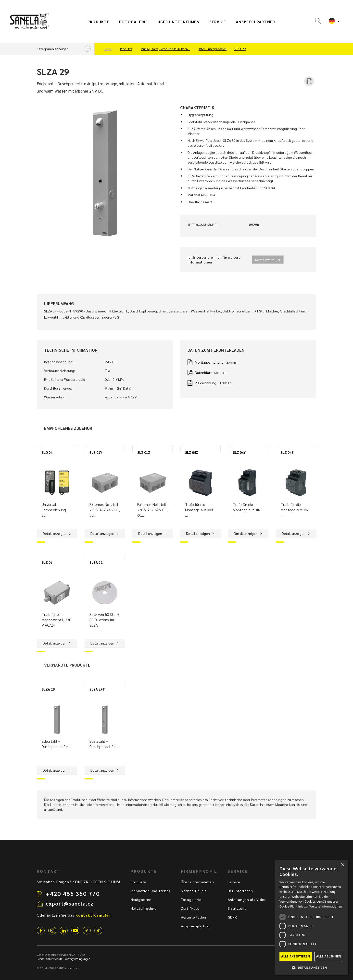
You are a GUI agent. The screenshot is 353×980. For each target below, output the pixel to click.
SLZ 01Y (96, 452)
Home (108, 49)
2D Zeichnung (206, 383)
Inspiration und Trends (151, 891)
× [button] (343, 865)
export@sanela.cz (70, 903)
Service (218, 22)
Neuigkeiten (141, 899)
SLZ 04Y (239, 452)
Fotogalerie (133, 22)
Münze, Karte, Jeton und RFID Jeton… (165, 49)
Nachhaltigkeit (194, 891)
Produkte (98, 22)
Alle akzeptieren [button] (296, 956)
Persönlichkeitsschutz (50, 959)
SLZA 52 (96, 562)
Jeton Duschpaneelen (213, 49)
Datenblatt (203, 372)
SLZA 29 (240, 49)
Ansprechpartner (255, 22)
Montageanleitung (209, 362)
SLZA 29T (97, 689)
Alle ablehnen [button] (329, 956)
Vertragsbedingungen (78, 959)
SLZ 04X (192, 452)
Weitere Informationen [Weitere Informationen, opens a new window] (326, 906)
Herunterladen (194, 917)
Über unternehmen (179, 22)
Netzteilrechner (144, 908)
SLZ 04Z (287, 452)
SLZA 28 (48, 689)
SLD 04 (47, 452)
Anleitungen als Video (247, 899)
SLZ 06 (47, 562)
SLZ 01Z (144, 452)
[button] (311, 967)
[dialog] (311, 917)
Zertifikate (190, 908)
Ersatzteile (237, 908)
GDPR (232, 917)
